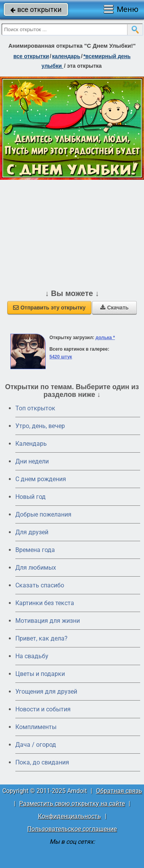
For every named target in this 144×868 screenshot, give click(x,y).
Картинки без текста (45, 603)
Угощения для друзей (46, 692)
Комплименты (36, 727)
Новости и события (43, 709)
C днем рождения (41, 479)
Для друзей (32, 532)
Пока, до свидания (42, 762)
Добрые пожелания (43, 514)
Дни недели (32, 461)
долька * (105, 338)
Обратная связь (119, 791)
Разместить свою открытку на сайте (72, 804)
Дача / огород (36, 745)
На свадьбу (32, 656)
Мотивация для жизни (48, 621)
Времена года (35, 550)
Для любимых (36, 568)
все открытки (36, 9)
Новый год (31, 497)
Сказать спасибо (40, 585)
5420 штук (61, 357)
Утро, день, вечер (40, 426)
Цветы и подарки (40, 674)
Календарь (66, 56)
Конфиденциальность (70, 816)
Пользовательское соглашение (72, 829)
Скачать (114, 308)
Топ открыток (35, 408)
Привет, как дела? (41, 638)
